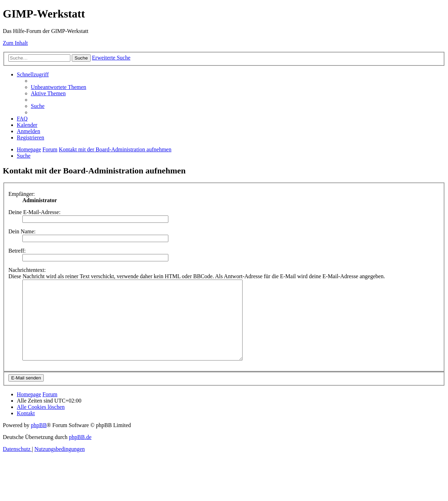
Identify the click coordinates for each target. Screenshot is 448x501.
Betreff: (17, 251)
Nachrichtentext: (27, 270)
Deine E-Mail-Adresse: (34, 212)
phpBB (39, 441)
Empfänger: (22, 194)
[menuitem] (58, 87)
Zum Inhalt (15, 43)
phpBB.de (80, 453)
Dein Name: (22, 231)
